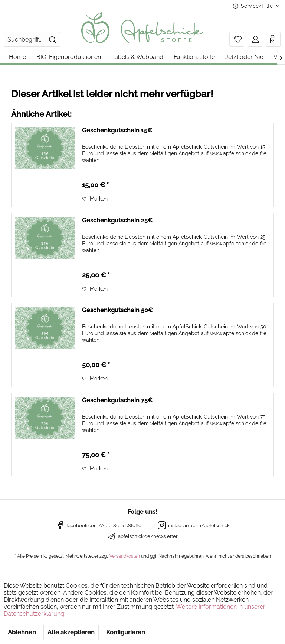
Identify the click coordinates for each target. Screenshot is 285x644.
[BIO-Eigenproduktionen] (69, 57)
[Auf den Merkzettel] (95, 199)
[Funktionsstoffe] (194, 57)
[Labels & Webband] (137, 57)
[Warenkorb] (273, 39)
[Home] (17, 57)
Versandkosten (125, 556)
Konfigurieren (126, 632)
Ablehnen (22, 632)
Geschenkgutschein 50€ (117, 310)
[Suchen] (52, 39)
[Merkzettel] (237, 39)
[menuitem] (32, 39)
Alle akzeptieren (71, 632)
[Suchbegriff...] (32, 39)
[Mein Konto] (255, 39)
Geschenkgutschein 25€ (117, 220)
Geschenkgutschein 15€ (117, 130)
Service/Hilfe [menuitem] (253, 6)
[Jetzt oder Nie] (244, 57)
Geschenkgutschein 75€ (117, 400)
